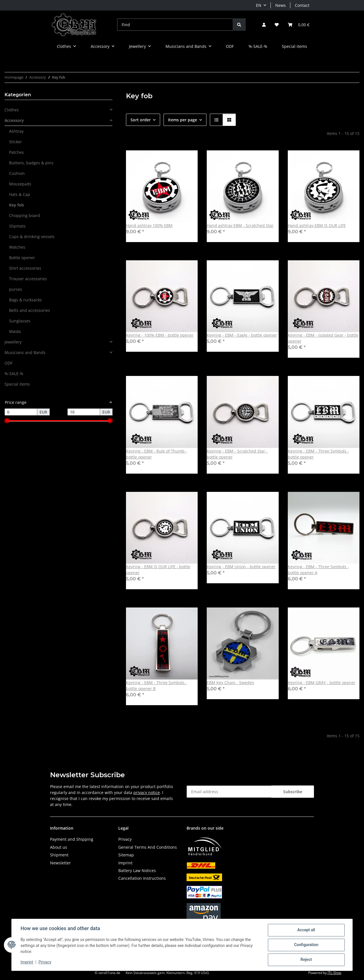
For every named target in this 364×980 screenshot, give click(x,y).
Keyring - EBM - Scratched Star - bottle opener (237, 454)
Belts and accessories (30, 310)
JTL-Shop (334, 973)
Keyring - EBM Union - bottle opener (241, 567)
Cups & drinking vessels (32, 237)
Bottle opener (22, 258)
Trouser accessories (28, 279)
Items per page (183, 120)
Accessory (14, 120)
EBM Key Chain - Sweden (230, 683)
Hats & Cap (20, 194)
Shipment (59, 855)
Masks (15, 331)
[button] (264, 25)
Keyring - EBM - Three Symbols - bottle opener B (157, 686)
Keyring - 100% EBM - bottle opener (160, 335)
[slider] (7, 421)
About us (59, 847)
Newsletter (60, 863)
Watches (17, 247)
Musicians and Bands (25, 352)
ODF (9, 363)
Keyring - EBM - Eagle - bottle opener (242, 335)
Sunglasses (20, 321)
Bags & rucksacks (25, 300)
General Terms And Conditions (148, 847)
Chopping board (25, 215)
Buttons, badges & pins (31, 163)
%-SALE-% (14, 374)
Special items (17, 384)
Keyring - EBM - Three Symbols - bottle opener (318, 454)
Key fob (16, 205)
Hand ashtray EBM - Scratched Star (240, 225)
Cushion (17, 173)
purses (16, 289)
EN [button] (259, 5)
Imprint (27, 962)
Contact (302, 5)
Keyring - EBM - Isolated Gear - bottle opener (323, 338)
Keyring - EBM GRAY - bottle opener (322, 683)
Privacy (45, 962)
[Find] (175, 25)
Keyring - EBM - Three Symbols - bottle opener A (318, 570)
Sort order (141, 120)
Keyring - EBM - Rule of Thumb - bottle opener (157, 454)
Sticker (15, 142)
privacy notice (147, 792)
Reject (306, 960)
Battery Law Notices (137, 870)
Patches (16, 152)
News (281, 5)
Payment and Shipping (72, 839)
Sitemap (126, 855)
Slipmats (17, 226)
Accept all (306, 930)
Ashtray (16, 131)
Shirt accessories (25, 268)
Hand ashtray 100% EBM (149, 225)
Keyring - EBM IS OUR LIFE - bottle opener (158, 570)
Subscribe (293, 792)
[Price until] (84, 412)
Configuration (306, 945)
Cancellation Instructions (142, 878)
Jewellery (13, 342)
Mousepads (20, 184)
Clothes (12, 110)
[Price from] (21, 412)
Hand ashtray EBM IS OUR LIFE (317, 225)
